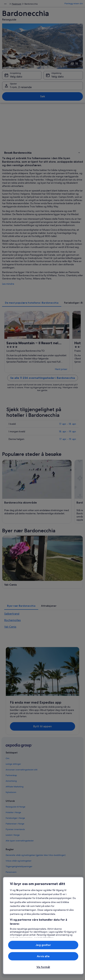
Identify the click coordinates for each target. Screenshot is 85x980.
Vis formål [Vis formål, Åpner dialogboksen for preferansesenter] (43, 967)
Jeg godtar (43, 945)
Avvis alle (43, 956)
